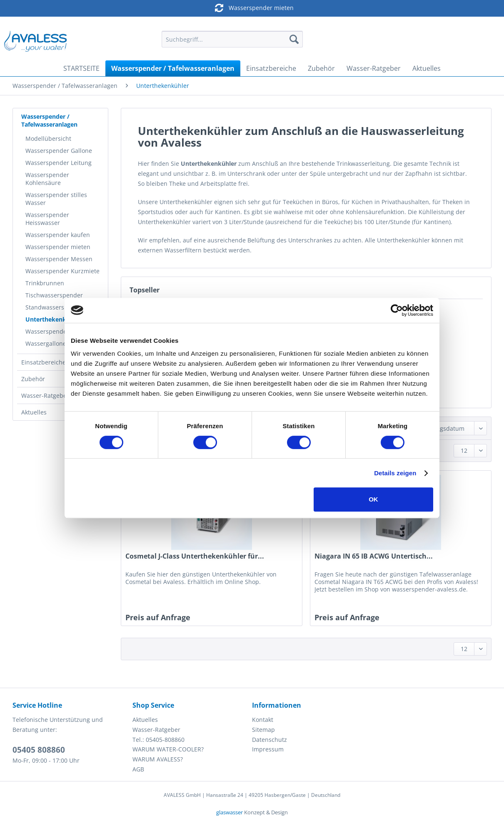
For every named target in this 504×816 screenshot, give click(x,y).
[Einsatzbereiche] (271, 68)
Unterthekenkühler (53, 319)
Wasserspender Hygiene (59, 331)
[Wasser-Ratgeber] (374, 68)
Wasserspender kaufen (58, 235)
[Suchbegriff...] (232, 39)
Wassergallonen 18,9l (55, 343)
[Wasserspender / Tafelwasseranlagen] (173, 68)
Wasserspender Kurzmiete (62, 271)
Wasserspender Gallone (59, 151)
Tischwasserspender (54, 295)
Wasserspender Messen (59, 259)
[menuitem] (232, 43)
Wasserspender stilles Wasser (56, 199)
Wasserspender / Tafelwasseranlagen (49, 120)
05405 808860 (39, 750)
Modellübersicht (48, 138)
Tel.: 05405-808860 (158, 740)
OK (373, 499)
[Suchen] (294, 39)
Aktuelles (34, 412)
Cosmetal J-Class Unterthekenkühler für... (195, 556)
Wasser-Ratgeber (45, 396)
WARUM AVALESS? (158, 759)
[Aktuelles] (427, 68)
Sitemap (263, 730)
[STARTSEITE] (81, 68)
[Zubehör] (321, 68)
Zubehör (33, 379)
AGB (138, 769)
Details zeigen (395, 473)
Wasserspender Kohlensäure (47, 179)
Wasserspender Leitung (59, 163)
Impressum (268, 749)
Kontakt (263, 720)
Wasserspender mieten (245, 8)
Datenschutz (269, 740)
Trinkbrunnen (45, 283)
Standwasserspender (55, 307)
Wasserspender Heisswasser (47, 219)
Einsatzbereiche (44, 362)
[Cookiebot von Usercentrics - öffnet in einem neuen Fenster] (397, 310)
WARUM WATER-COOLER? (168, 749)
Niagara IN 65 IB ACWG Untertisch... (374, 556)
